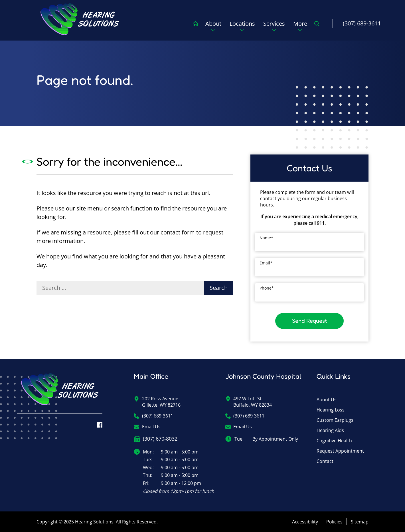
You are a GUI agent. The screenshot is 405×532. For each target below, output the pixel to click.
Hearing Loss (331, 410)
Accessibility (305, 522)
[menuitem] (80, 19)
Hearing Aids (330, 430)
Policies (334, 522)
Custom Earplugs (335, 420)
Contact (325, 461)
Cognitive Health (334, 441)
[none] (213, 28)
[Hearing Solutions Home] (60, 393)
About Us (327, 399)
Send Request (310, 321)
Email (266, 263)
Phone (267, 288)
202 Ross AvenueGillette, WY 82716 (157, 402)
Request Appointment (340, 451)
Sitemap (360, 522)
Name (266, 238)
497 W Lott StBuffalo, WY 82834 (249, 402)
